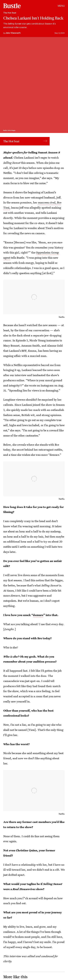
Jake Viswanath (13, 33)
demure (38, 615)
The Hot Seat (11, 141)
